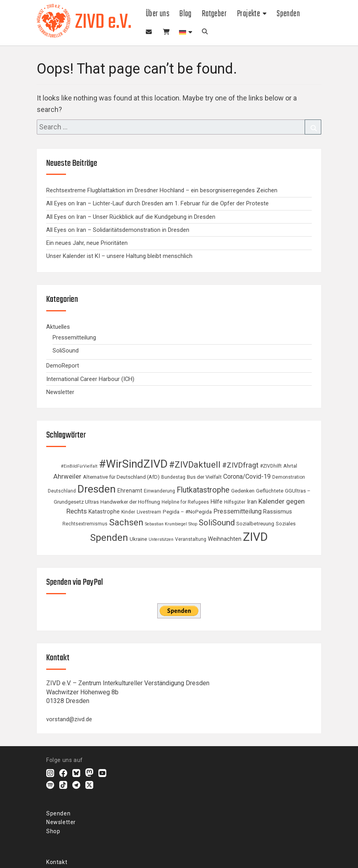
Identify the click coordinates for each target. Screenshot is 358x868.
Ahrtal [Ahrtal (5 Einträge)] (290, 466)
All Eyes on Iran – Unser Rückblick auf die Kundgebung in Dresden (131, 217)
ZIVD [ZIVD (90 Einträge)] (255, 537)
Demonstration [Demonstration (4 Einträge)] (289, 477)
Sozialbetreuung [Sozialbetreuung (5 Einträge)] (255, 524)
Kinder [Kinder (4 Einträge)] (128, 512)
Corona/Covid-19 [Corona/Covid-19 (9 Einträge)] (247, 477)
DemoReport (63, 366)
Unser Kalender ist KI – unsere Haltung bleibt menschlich (119, 256)
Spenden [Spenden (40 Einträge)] (109, 537)
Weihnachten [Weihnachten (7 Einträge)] (225, 539)
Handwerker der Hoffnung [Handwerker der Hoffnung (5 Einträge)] (130, 502)
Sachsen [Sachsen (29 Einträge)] (126, 522)
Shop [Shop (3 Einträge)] (193, 524)
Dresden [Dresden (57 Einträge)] (97, 489)
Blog (186, 14)
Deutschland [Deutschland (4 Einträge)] (62, 491)
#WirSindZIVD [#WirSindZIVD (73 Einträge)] (133, 464)
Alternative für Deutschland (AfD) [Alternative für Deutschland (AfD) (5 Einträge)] (121, 477)
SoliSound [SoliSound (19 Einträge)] (217, 523)
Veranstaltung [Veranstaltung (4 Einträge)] (191, 539)
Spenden (288, 14)
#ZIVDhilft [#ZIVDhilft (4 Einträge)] (271, 466)
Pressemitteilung (74, 337)
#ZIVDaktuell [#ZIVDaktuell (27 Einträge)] (195, 464)
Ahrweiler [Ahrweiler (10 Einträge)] (67, 477)
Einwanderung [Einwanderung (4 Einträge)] (159, 491)
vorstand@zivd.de (69, 719)
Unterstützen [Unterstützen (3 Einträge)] (161, 539)
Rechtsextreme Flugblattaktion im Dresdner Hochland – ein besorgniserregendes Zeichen (162, 190)
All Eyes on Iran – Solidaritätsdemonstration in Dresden (118, 230)
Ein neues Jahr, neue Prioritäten (87, 243)
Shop (166, 32)
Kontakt (57, 862)
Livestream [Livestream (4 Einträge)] (149, 512)
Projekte (249, 14)
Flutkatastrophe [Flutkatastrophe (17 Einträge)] (203, 490)
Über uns (157, 14)
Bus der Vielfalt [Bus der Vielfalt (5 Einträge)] (204, 477)
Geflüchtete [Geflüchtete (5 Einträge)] (270, 491)
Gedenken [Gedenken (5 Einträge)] (243, 491)
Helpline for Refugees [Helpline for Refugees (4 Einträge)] (185, 502)
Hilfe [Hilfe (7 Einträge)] (217, 502)
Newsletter (149, 32)
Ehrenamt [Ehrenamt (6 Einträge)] (130, 491)
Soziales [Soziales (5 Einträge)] (286, 524)
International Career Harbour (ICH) (90, 379)
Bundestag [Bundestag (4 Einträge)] (173, 477)
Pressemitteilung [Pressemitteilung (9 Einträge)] (237, 511)
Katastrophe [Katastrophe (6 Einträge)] (104, 512)
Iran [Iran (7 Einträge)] (252, 502)
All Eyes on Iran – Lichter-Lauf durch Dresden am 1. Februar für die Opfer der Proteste (157, 203)
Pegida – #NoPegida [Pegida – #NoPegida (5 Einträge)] (187, 512)
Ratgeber (214, 14)
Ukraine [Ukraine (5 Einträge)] (138, 539)
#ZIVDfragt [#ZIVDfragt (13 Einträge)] (240, 465)
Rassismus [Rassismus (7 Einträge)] (278, 512)
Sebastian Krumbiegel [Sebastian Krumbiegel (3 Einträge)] (166, 524)
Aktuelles (58, 327)
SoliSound (66, 351)
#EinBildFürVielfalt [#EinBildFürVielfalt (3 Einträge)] (79, 466)
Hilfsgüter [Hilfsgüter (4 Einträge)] (235, 502)
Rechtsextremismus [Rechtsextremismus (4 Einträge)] (85, 524)
